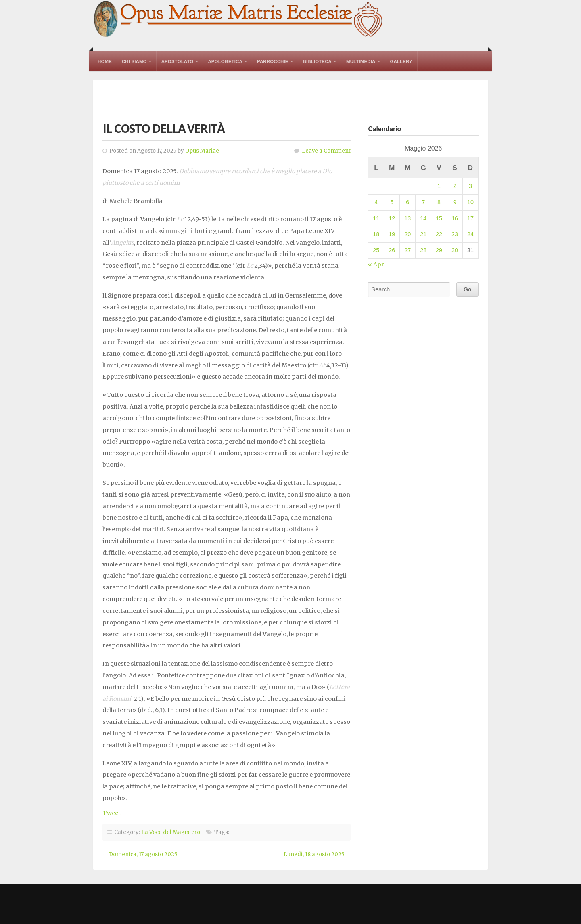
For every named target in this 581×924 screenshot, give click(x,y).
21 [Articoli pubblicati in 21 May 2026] (423, 234)
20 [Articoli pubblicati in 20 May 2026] (408, 234)
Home (105, 61)
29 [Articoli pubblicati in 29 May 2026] (439, 250)
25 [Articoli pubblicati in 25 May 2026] (376, 250)
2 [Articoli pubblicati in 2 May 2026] (455, 186)
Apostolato (178, 61)
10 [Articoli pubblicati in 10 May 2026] (470, 202)
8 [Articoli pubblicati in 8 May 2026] (439, 202)
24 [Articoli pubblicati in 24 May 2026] (470, 234)
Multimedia (361, 61)
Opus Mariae (202, 151)
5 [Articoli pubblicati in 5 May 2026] (392, 202)
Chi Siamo (134, 61)
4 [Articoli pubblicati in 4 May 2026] (376, 202)
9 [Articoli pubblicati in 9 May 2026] (455, 202)
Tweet (112, 813)
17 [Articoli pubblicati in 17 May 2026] (470, 218)
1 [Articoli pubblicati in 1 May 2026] (439, 186)
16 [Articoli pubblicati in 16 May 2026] (455, 218)
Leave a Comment (326, 151)
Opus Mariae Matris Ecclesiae (239, 20)
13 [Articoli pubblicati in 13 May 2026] (408, 218)
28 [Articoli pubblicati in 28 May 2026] (423, 250)
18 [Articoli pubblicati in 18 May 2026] (376, 234)
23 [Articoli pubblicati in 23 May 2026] (455, 234)
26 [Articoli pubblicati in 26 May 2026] (392, 250)
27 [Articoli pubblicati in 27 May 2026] (408, 250)
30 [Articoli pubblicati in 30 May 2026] (455, 250)
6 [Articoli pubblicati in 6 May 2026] (408, 202)
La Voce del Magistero (171, 832)
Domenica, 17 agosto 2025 (143, 854)
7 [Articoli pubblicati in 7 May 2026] (423, 202)
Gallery (401, 61)
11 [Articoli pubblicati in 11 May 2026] (376, 218)
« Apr (376, 264)
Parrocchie (273, 61)
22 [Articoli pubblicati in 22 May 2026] (439, 234)
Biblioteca (317, 61)
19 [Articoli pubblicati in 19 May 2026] (392, 234)
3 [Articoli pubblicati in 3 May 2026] (470, 186)
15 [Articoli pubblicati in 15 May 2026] (439, 218)
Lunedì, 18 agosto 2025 (314, 854)
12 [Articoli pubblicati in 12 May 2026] (392, 218)
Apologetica (225, 61)
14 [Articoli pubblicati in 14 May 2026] (423, 218)
